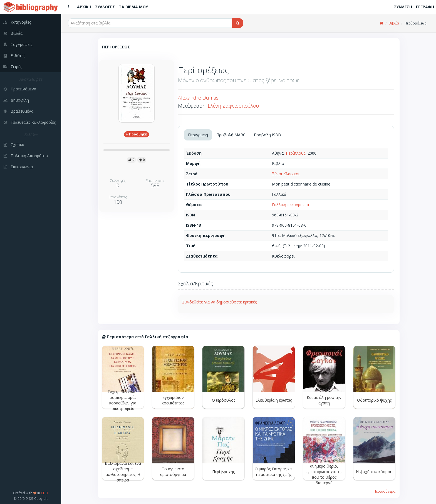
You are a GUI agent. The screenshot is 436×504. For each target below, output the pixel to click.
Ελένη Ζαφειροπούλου (233, 106)
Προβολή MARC (231, 135)
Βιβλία (394, 23)
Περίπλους (296, 153)
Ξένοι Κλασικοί (286, 174)
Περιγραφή (198, 135)
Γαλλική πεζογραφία (290, 205)
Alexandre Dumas (198, 98)
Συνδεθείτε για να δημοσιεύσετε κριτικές (219, 302)
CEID (44, 493)
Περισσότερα (385, 491)
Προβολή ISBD (267, 135)
